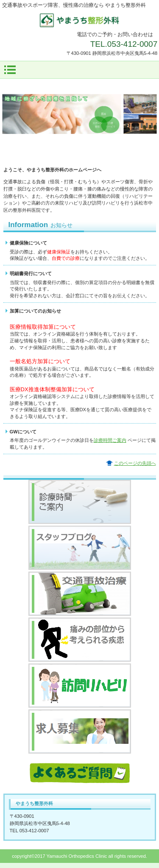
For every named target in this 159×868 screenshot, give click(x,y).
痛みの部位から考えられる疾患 (80, 640)
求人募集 (80, 731)
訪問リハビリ (80, 686)
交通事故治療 (80, 594)
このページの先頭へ (135, 463)
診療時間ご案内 (110, 440)
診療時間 (80, 502)
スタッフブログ (80, 548)
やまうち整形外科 (80, 20)
